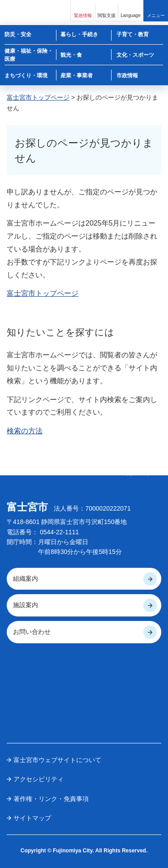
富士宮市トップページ (38, 97)
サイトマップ (32, 818)
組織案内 (26, 579)
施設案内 (26, 605)
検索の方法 (25, 431)
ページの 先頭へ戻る (137, 470)
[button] (83, 10)
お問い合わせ (32, 632)
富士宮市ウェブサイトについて (57, 760)
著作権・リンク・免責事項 (51, 799)
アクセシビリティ (39, 779)
